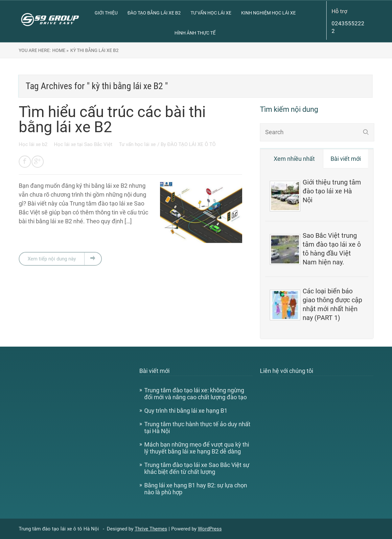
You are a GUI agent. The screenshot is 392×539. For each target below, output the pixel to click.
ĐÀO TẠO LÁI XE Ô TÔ (191, 144)
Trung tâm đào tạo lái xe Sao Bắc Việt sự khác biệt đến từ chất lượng (197, 468)
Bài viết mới (346, 159)
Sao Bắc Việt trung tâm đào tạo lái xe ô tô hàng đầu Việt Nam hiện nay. (332, 249)
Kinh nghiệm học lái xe (268, 13)
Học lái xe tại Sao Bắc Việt (84, 144)
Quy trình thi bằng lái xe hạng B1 (186, 411)
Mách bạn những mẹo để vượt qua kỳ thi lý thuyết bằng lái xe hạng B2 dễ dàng (197, 448)
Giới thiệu (106, 13)
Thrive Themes (151, 529)
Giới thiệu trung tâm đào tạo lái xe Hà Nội (332, 191)
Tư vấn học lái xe (211, 13)
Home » (60, 50)
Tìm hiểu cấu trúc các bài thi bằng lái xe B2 (112, 119)
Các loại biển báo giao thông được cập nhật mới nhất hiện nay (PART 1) (332, 304)
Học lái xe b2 (34, 144)
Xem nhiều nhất (294, 159)
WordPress (210, 529)
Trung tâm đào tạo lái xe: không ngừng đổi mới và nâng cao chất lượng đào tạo (196, 394)
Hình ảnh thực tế (195, 33)
